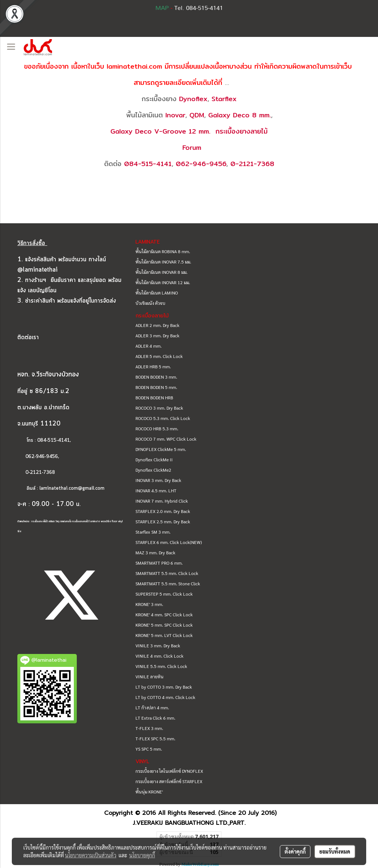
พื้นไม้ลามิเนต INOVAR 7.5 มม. (163, 262)
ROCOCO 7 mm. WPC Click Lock (166, 439)
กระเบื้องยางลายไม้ (242, 131)
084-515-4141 (148, 164)
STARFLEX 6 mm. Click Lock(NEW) (169, 542)
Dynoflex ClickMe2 (153, 470)
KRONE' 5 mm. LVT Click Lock (164, 635)
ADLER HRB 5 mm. (153, 366)
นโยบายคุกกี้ (142, 855)
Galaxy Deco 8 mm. (240, 115)
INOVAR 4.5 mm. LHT (156, 490)
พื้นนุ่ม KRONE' (149, 792)
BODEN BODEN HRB (154, 397)
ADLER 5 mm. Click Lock (159, 356)
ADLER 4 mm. (149, 346)
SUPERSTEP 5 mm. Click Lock (164, 594)
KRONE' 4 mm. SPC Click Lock (164, 614)
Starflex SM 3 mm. (153, 532)
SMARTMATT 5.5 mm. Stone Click (168, 583)
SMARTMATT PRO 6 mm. (159, 563)
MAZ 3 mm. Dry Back (155, 552)
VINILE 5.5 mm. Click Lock (161, 666)
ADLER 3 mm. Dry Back (157, 335)
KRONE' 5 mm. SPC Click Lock (164, 625)
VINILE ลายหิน (150, 676)
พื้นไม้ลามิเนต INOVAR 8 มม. (161, 272)
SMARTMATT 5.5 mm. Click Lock (167, 573)
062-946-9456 (201, 164)
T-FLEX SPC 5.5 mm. (155, 738)
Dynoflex (193, 99)
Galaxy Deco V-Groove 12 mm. (160, 131)
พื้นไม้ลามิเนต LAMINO (157, 293)
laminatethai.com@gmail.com (72, 488)
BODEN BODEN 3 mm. (156, 377)
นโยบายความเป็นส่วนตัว (91, 855)
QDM (197, 115)
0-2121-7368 (252, 164)
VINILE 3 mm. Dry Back (158, 645)
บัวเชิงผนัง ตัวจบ (150, 303)
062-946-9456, (38, 457)
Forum (192, 147)
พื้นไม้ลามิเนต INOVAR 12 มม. (163, 282)
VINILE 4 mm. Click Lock (159, 656)
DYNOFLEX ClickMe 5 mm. (161, 449)
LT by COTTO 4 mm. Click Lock (165, 697)
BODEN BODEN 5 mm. (156, 387)
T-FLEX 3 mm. (149, 728)
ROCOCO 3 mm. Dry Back (159, 408)
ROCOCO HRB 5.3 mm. (157, 428)
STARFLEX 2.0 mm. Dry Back (163, 511)
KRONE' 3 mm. (149, 604)
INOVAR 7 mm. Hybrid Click (162, 501)
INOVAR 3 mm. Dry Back (158, 480)
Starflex (224, 99)
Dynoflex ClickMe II (154, 459)
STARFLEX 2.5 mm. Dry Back (163, 521)
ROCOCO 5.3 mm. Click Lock (163, 418)
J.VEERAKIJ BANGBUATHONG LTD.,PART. (189, 823)
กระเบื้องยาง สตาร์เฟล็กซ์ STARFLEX (169, 781)
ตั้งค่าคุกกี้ (295, 851)
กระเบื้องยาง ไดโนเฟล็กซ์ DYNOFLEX (169, 771)
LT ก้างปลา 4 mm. (152, 707)
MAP (162, 8)
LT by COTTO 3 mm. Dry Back (164, 687)
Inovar (175, 115)
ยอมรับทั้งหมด (335, 851)
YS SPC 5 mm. (149, 749)
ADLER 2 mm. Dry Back (157, 325)
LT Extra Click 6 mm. (155, 718)
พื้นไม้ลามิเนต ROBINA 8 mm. (163, 251)
